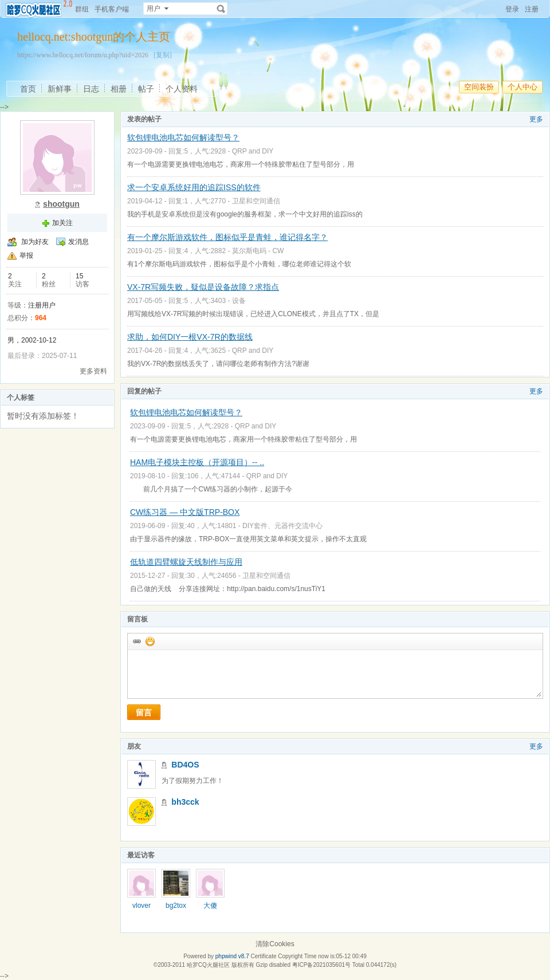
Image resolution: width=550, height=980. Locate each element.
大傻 (210, 906)
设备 (239, 301)
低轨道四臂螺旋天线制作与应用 (186, 562)
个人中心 (522, 87)
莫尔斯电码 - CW (258, 251)
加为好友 (35, 242)
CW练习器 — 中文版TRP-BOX (185, 512)
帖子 (146, 89)
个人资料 (182, 89)
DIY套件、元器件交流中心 (282, 526)
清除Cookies (275, 944)
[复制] (163, 55)
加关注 (62, 223)
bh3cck (185, 802)
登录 (512, 9)
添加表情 (150, 641)
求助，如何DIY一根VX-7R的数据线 (190, 337)
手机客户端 (112, 9)
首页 (28, 89)
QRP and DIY (253, 151)
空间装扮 (479, 87)
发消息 (78, 242)
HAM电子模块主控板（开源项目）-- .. (197, 462)
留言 (144, 713)
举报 (26, 255)
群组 (82, 9)
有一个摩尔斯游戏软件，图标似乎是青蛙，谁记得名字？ (227, 237)
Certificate (263, 956)
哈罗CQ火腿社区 (208, 965)
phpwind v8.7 (232, 956)
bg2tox (176, 906)
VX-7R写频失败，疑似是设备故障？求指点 (203, 287)
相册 (119, 89)
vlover (142, 906)
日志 (91, 89)
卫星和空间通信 (256, 201)
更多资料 (93, 371)
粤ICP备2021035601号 (321, 965)
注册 (532, 9)
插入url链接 (136, 641)
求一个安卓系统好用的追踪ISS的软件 (194, 187)
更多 (536, 119)
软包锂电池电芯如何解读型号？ (183, 137)
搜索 (221, 9)
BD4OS (185, 765)
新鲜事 (60, 89)
